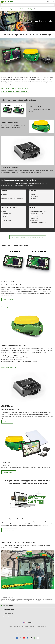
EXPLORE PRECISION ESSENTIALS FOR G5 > (15, 88)
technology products (12, 9)
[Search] (27, 5)
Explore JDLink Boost (10, 473)
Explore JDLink (7, 422)
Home (3, 9)
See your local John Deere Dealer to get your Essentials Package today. (28, 237)
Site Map (11, 627)
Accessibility (38, 627)
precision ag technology (26, 9)
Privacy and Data (17, 627)
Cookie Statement (25, 627)
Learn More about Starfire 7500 (10, 367)
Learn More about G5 (10, 300)
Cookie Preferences (27, 630)
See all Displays (6, 307)
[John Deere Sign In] (51, 2)
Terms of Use (32, 627)
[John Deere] (8, 2)
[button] (17, 638)
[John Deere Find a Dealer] (48, 2)
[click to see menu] (53, 2)
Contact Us (44, 627)
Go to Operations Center (10, 531)
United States (28, 623)
